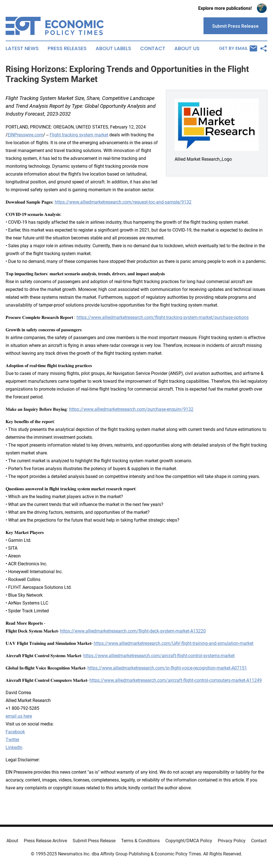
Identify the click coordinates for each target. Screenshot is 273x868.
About (12, 841)
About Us (187, 48)
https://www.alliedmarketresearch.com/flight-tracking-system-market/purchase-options (163, 317)
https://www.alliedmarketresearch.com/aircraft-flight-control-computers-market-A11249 (176, 680)
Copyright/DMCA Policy (189, 841)
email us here (19, 716)
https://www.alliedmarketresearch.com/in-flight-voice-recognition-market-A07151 (167, 668)
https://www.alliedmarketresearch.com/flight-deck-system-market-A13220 (133, 631)
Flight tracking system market (79, 135)
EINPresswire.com (25, 135)
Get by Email (238, 48)
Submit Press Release (94, 841)
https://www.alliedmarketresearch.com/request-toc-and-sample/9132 (123, 202)
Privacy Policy (232, 841)
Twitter (12, 740)
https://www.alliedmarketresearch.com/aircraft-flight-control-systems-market (159, 656)
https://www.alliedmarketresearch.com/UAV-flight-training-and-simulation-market (173, 643)
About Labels (113, 48)
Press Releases (67, 48)
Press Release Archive (45, 841)
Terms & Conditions (140, 841)
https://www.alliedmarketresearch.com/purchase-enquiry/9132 (131, 409)
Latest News (22, 48)
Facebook (15, 732)
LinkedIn (14, 747)
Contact (153, 48)
